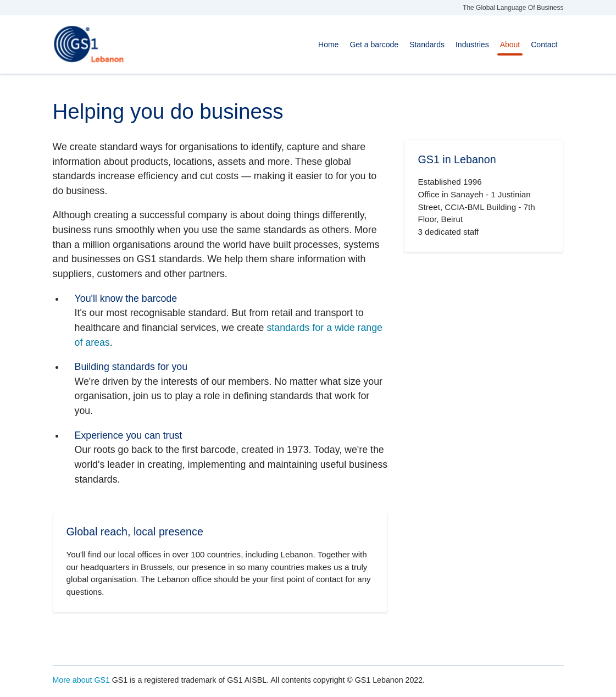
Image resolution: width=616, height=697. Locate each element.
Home (328, 45)
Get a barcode (374, 45)
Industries (472, 45)
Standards (427, 45)
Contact (544, 45)
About (510, 45)
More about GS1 (81, 680)
